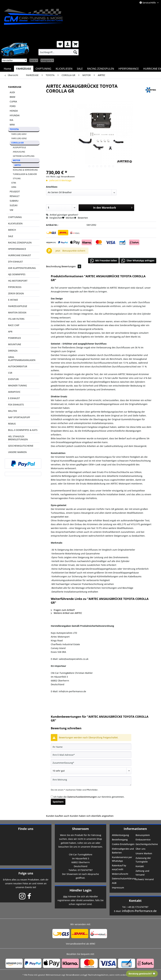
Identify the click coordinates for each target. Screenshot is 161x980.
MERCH (12, 230)
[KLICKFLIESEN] (64, 69)
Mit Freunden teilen (103, 261)
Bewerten (81, 218)
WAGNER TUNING (17, 385)
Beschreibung (53, 266)
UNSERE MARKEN (17, 452)
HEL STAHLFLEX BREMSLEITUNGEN (18, 438)
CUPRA (13, 102)
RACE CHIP (14, 325)
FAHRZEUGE (15, 87)
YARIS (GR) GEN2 (19, 138)
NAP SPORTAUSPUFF (19, 417)
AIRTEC (18, 165)
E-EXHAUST (14, 398)
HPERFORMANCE (17, 249)
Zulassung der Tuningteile (143, 860)
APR (10, 332)
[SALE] (80, 69)
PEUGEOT (15, 192)
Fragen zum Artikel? (63, 610)
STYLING (17, 178)
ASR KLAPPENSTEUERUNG (22, 268)
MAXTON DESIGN (17, 312)
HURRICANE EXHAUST (20, 255)
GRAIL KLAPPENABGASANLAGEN (22, 359)
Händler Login (80, 890)
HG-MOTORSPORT (18, 281)
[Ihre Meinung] (91, 781)
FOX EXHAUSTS (16, 405)
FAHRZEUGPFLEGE (18, 306)
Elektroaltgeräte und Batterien (123, 851)
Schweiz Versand (145, 879)
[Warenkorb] (75, 44)
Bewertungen (71, 266)
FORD (13, 106)
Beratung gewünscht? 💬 (142, 974)
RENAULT (15, 196)
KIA (11, 120)
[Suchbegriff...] (59, 52)
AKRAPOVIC (14, 392)
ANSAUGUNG (19, 152)
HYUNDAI (15, 115)
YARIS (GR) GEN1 (19, 134)
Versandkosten (73, 975)
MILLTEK (13, 411)
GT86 (14, 183)
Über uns (141, 849)
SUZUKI (14, 205)
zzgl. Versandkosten (66, 177)
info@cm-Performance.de (139, 911)
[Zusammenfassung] (91, 763)
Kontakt (140, 866)
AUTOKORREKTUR (18, 366)
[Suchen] (75, 52)
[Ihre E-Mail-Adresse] (91, 755)
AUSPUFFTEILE (19, 147)
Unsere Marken (144, 853)
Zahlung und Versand (142, 873)
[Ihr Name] (91, 747)
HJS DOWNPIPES (17, 274)
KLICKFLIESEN (15, 223)
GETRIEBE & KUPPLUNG (24, 156)
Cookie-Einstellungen (123, 844)
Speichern (58, 802)
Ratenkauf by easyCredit (119, 867)
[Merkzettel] (60, 44)
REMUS (12, 424)
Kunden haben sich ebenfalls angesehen (92, 816)
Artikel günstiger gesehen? (62, 215)
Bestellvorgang (120, 840)
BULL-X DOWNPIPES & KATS (23, 430)
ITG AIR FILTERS (16, 319)
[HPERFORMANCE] (129, 69)
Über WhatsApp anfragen (138, 261)
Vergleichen (54, 218)
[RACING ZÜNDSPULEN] (101, 69)
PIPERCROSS (15, 287)
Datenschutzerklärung (123, 878)
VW (11, 210)
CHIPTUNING (15, 217)
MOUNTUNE (15, 344)
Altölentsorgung (120, 835)
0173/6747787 (85, 870)
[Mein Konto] (68, 44)
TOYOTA (14, 129)
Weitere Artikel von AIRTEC (66, 613)
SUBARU (14, 201)
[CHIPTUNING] (43, 69)
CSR (10, 373)
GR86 (14, 187)
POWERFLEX (14, 338)
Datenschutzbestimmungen (82, 797)
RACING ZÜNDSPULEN (20, 243)
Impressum (118, 888)
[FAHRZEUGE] (24, 69)
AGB (114, 883)
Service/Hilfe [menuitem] (148, 3)
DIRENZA (13, 351)
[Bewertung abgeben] (91, 771)
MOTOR (17, 160)
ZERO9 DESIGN (16, 293)
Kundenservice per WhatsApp (122, 859)
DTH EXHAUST (15, 262)
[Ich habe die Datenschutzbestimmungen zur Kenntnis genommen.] (52, 797)
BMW (12, 97)
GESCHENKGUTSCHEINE (21, 446)
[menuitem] (59, 52)
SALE (11, 236)
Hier (65, 896)
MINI (12, 125)
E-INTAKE (13, 300)
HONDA (14, 111)
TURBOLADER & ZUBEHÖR (25, 174)
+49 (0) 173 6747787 (138, 907)
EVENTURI (13, 379)
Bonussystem (143, 835)
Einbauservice (143, 840)
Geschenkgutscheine (147, 844)
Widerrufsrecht (120, 874)
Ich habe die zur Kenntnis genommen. (89, 797)
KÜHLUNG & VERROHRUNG (25, 170)
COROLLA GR (17, 143)
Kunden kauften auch (58, 816)
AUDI (12, 92)
